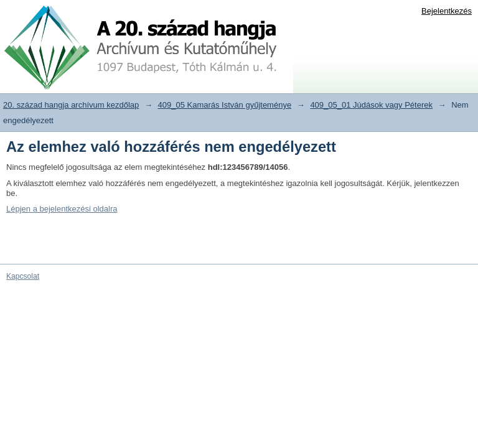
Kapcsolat (23, 276)
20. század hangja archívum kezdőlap (71, 105)
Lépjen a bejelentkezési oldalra (62, 209)
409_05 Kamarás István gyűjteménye (225, 105)
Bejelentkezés (447, 11)
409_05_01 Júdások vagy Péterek (371, 105)
